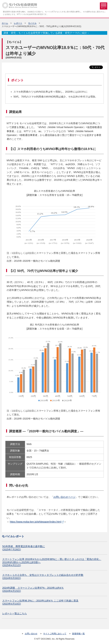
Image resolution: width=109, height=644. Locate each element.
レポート (18, 23)
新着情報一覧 (78, 634)
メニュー (104, 6)
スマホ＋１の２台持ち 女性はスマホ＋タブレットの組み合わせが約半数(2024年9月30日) (43, 577)
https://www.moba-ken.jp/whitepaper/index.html (36, 522)
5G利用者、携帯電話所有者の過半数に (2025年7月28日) (24, 548)
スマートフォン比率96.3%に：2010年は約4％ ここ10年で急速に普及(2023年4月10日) (40, 602)
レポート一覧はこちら (15, 613)
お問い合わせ (31, 634)
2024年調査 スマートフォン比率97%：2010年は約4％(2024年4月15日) (33, 589)
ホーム (5, 23)
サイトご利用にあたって (55, 634)
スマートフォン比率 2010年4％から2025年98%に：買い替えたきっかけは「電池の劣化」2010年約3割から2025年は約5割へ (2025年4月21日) (52, 562)
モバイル (32, 23)
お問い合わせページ (64, 497)
